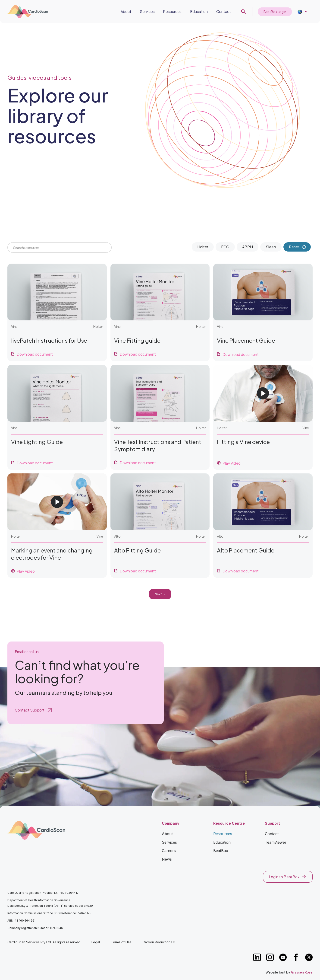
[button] (302, 12)
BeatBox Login (275, 12)
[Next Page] (160, 594)
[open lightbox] (263, 417)
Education (199, 11)
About (126, 11)
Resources (172, 11)
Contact (224, 11)
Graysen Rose (302, 972)
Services (147, 11)
